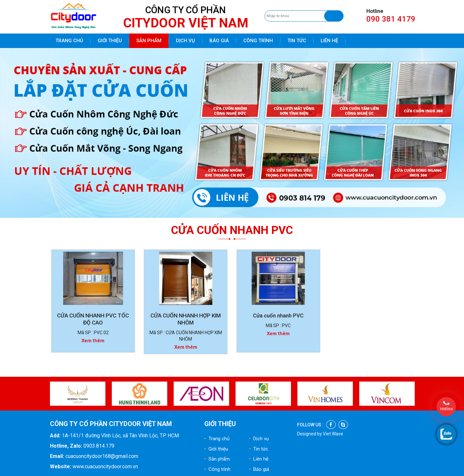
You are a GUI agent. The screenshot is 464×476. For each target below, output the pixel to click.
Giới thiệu (110, 41)
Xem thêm (93, 341)
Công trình (258, 41)
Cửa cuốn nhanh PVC (278, 316)
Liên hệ (329, 41)
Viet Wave (333, 434)
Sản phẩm (149, 41)
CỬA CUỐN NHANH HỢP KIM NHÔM (186, 319)
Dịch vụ (185, 41)
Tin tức (297, 41)
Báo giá (219, 41)
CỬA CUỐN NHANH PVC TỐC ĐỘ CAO (93, 319)
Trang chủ (69, 41)
